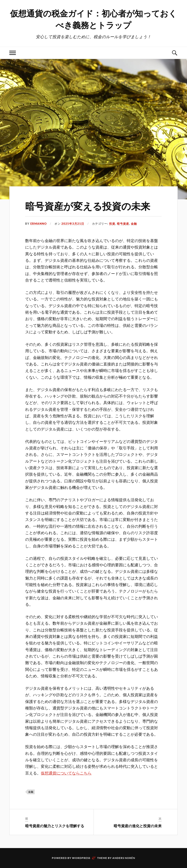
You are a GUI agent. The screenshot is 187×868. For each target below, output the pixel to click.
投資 (112, 224)
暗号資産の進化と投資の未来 (138, 826)
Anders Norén (124, 858)
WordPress (81, 858)
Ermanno (39, 224)
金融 (134, 224)
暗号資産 (123, 224)
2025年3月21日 (73, 224)
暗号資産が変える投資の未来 (88, 206)
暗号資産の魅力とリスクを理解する (55, 826)
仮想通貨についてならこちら (66, 773)
